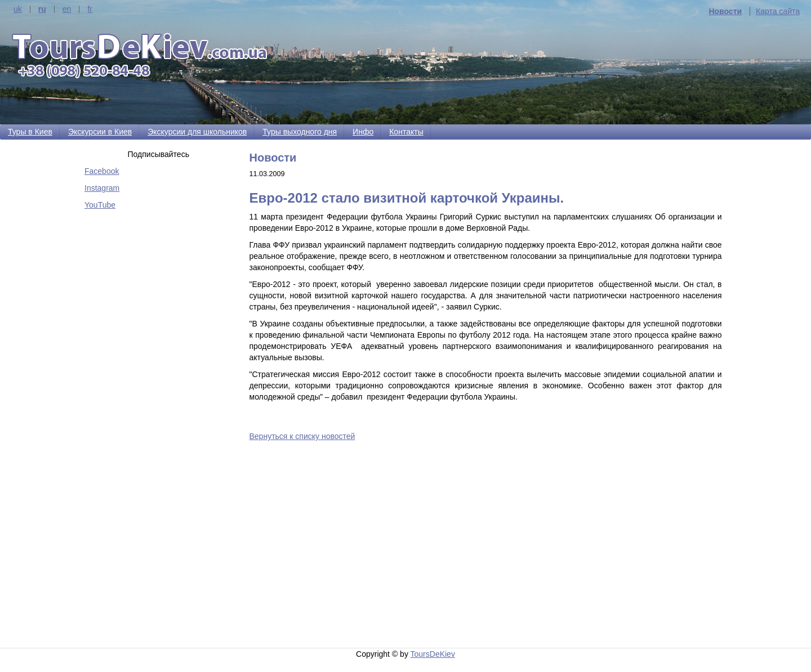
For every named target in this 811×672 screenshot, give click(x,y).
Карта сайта (778, 11)
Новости (725, 11)
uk (18, 9)
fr (90, 9)
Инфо (363, 132)
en (67, 9)
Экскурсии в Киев (100, 132)
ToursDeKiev (433, 654)
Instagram (102, 188)
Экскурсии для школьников (197, 132)
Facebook (102, 171)
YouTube (100, 205)
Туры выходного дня (300, 132)
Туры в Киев (30, 132)
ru (42, 9)
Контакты (406, 132)
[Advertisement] (488, 546)
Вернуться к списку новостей (302, 436)
